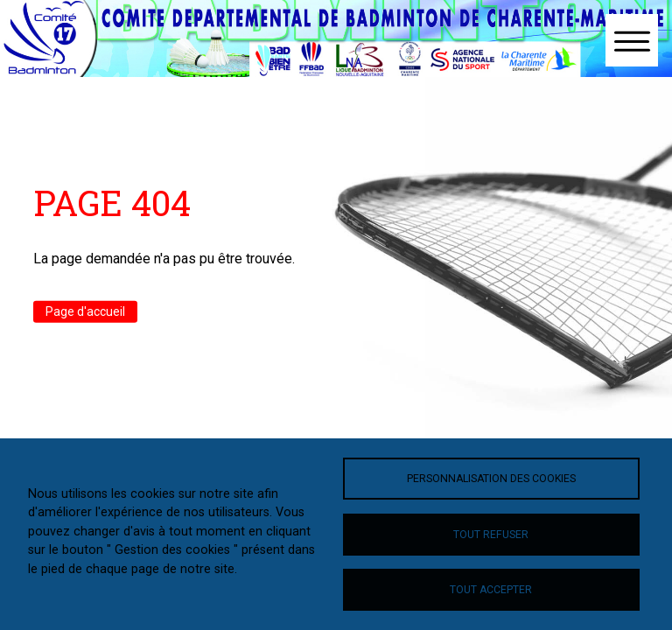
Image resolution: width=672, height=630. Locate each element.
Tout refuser (491, 535)
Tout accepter (491, 590)
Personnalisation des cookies (491, 479)
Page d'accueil (85, 311)
